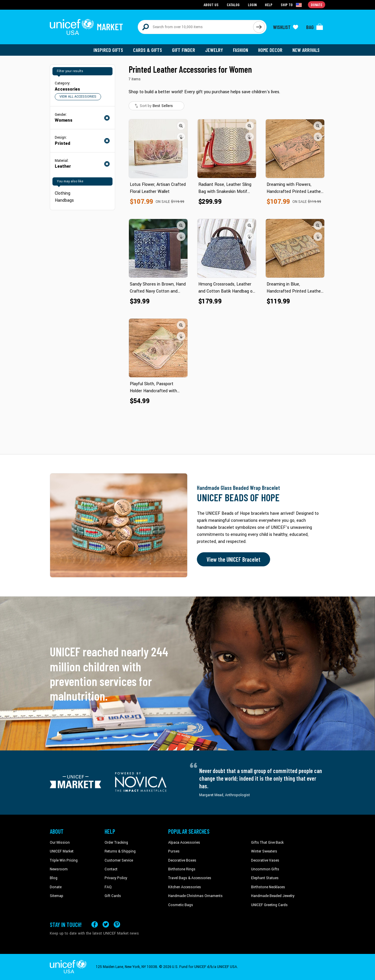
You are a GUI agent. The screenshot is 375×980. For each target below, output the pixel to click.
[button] (181, 126)
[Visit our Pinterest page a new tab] (117, 924)
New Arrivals (306, 50)
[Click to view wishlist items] (286, 27)
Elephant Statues (265, 878)
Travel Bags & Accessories (190, 878)
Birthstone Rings (182, 869)
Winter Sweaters (264, 851)
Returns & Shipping (120, 851)
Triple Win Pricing (64, 860)
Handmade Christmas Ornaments (195, 896)
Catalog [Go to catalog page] (233, 5)
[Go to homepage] (86, 27)
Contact (111, 869)
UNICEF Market (62, 851)
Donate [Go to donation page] (317, 5)
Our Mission (60, 843)
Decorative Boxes (182, 860)
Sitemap (57, 896)
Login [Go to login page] (252, 5)
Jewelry (214, 50)
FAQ (108, 887)
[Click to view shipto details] (292, 5)
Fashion (241, 50)
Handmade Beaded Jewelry (273, 896)
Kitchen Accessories (185, 887)
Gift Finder (184, 50)
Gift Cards (113, 896)
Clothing (63, 193)
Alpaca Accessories (184, 843)
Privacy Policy (116, 878)
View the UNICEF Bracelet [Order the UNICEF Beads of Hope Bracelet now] (233, 559)
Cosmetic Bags (181, 905)
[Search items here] (196, 27)
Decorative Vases (265, 860)
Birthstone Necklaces (268, 887)
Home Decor (270, 50)
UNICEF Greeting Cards (269, 905)
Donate (56, 887)
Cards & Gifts (148, 50)
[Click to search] (259, 27)
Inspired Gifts (108, 50)
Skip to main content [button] (187, 0)
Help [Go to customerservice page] (269, 5)
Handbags (64, 200)
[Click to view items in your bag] (315, 27)
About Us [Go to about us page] (211, 5)
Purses (174, 851)
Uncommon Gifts (265, 869)
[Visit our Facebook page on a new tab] (95, 924)
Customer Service (119, 860)
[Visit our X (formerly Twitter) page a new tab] (106, 924)
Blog (54, 878)
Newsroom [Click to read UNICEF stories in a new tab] (59, 869)
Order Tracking (116, 843)
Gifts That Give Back (267, 843)
